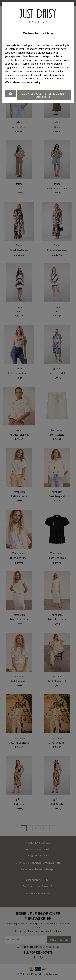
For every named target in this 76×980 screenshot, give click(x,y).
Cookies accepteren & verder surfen (44, 95)
